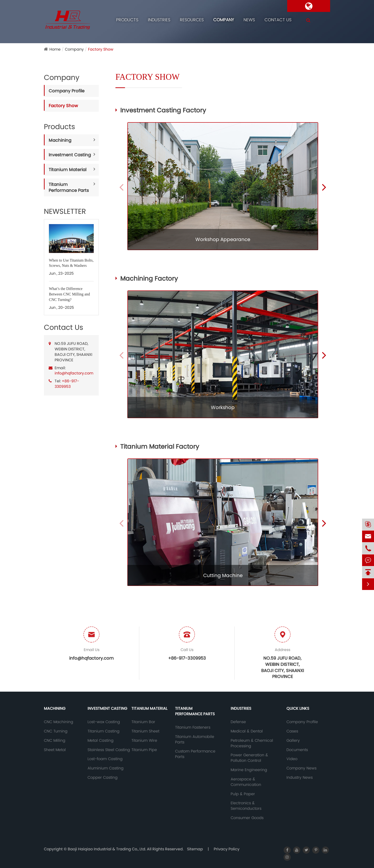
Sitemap (195, 849)
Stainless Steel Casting (109, 750)
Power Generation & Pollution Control (249, 758)
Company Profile (67, 91)
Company (224, 20)
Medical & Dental (247, 731)
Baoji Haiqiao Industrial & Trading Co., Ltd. (107, 849)
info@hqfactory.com (74, 373)
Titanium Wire (144, 741)
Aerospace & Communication (246, 782)
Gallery (293, 741)
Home (55, 49)
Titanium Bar (143, 722)
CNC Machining (59, 722)
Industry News (300, 778)
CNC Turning (56, 731)
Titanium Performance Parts (69, 187)
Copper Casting (103, 778)
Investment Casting (70, 155)
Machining (60, 140)
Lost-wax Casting (104, 722)
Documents (297, 750)
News (249, 20)
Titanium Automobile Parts (195, 739)
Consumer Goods (247, 818)
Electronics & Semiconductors (246, 806)
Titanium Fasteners (193, 727)
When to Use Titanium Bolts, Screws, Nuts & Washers (71, 263)
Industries (159, 20)
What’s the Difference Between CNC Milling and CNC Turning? (69, 294)
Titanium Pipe (144, 750)
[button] (324, 187)
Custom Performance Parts (195, 754)
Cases (292, 731)
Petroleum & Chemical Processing (252, 743)
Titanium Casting (104, 731)
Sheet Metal (55, 750)
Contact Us (278, 20)
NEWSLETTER (65, 211)
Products (127, 20)
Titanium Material (68, 170)
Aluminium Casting (106, 768)
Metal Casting (101, 741)
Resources (192, 20)
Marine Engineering (249, 770)
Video (292, 759)
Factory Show (101, 49)
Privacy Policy (227, 849)
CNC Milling (55, 741)
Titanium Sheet (145, 731)
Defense (238, 722)
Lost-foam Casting (105, 759)
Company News (301, 768)
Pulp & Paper (243, 794)
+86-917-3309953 (67, 384)
